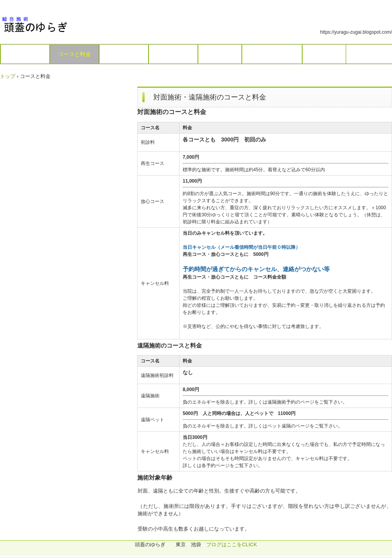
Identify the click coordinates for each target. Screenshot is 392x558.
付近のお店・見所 (272, 54)
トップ (8, 76)
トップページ (25, 54)
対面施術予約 (124, 54)
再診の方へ (324, 54)
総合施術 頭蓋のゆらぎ (55, 25)
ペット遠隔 (220, 54)
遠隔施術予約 (173, 54)
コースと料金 (74, 54)
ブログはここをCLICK (231, 544)
